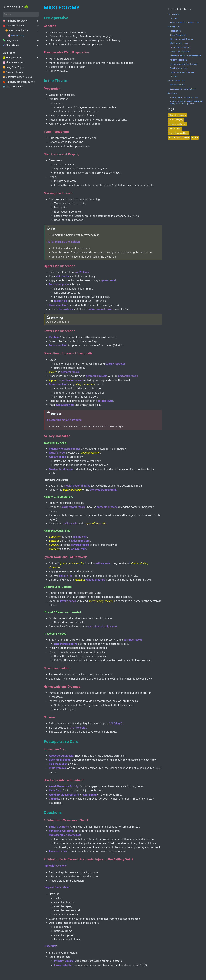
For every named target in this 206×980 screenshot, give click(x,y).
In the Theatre (174, 27)
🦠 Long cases (10, 40)
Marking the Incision (179, 43)
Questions (172, 93)
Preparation (175, 31)
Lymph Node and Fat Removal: (184, 64)
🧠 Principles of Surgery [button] (15, 21)
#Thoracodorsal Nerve (179, 137)
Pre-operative (173, 14)
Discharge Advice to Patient (183, 89)
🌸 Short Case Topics (14, 62)
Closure (173, 77)
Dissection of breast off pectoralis (185, 56)
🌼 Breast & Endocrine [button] (17, 30)
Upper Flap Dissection (180, 48)
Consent (174, 18)
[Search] (21, 14)
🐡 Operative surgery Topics (17, 77)
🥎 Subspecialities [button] (12, 58)
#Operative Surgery (177, 115)
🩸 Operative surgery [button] (14, 26)
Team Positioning (178, 35)
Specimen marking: (179, 68)
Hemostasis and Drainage (182, 73)
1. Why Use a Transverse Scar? (184, 97)
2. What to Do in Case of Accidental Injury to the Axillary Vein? (186, 103)
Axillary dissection (178, 60)
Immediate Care (177, 85)
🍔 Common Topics (13, 72)
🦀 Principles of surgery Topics (19, 82)
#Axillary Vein (175, 129)
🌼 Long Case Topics (13, 67)
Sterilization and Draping (181, 39)
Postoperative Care (176, 81)
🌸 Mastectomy (16, 35)
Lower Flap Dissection (180, 52)
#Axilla (195, 137)
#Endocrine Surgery (177, 124)
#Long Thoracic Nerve (179, 133)
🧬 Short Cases (11, 45)
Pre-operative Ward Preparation (184, 23)
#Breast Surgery (176, 120)
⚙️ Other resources (13, 87)
